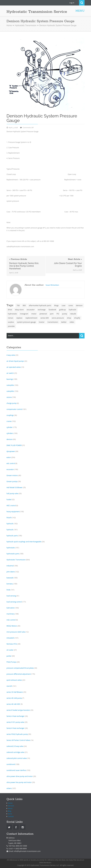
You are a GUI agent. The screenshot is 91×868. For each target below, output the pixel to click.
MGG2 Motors (12, 626)
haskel (9, 500)
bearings (10, 379)
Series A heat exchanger (16, 716)
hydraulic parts (12, 536)
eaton (9, 457)
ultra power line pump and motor (19, 782)
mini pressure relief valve (16, 632)
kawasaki (10, 578)
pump (65, 314)
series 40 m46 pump (14, 698)
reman (11, 318)
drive (10, 310)
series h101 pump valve (15, 722)
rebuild (73, 314)
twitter (64, 322)
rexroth (9, 686)
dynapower (11, 451)
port (52, 314)
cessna (9, 397)
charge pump (12, 403)
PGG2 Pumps (11, 662)
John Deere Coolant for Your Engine (68, 265)
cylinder (10, 427)
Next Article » (75, 259)
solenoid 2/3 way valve (15, 746)
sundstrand (11, 764)
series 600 (45, 318)
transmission (53, 322)
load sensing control (14, 602)
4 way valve (11, 355)
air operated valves (14, 367)
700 (18, 305)
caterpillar (10, 385)
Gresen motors (12, 475)
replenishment (31, 318)
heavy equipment (13, 512)
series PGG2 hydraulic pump (17, 734)
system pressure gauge (26, 322)
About (10, 808)
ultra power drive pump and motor (20, 776)
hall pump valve (13, 494)
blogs (56, 305)
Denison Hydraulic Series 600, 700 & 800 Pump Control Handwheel (24, 266)
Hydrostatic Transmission (26, 25)
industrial (10, 566)
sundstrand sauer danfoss (16, 770)
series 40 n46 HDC (13, 704)
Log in (72, 3)
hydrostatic (13, 314)
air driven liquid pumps (15, 361)
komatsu (10, 584)
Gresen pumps (12, 481)
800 (24, 305)
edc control (11, 463)
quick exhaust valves (14, 680)
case (64, 305)
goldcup (63, 310)
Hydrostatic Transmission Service (37, 12)
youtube (11, 326)
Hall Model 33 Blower (15, 487)
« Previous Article (18, 259)
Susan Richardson (52, 285)
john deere (11, 572)
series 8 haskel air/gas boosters (18, 710)
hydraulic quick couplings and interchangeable (24, 542)
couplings (10, 415)
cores (71, 305)
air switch (10, 373)
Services (11, 806)
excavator (31, 310)
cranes (9, 421)
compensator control (14, 409)
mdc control (11, 620)
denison (79, 305)
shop (69, 318)
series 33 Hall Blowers (15, 692)
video (72, 322)
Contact (11, 816)
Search (82, 3)
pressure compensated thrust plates (20, 668)
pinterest (43, 314)
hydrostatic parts (13, 554)
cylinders (10, 433)
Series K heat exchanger (16, 728)
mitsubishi (10, 638)
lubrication (11, 608)
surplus (11, 322)
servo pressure (58, 318)
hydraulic (73, 310)
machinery (11, 614)
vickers (9, 788)
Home (9, 25)
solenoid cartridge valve (15, 752)
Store (10, 814)
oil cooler (10, 650)
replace (19, 318)
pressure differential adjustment (19, 674)
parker (9, 656)
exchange (42, 310)
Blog (10, 811)
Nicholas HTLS (12, 644)
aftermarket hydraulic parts (40, 305)
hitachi (9, 518)
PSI (58, 314)
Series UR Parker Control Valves (18, 740)
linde (8, 590)
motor (34, 314)
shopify (77, 318)
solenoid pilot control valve (17, 758)
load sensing (11, 596)
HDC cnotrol (11, 506)
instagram (24, 314)
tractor (42, 322)
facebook (52, 310)
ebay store (19, 310)
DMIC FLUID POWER (14, 445)
